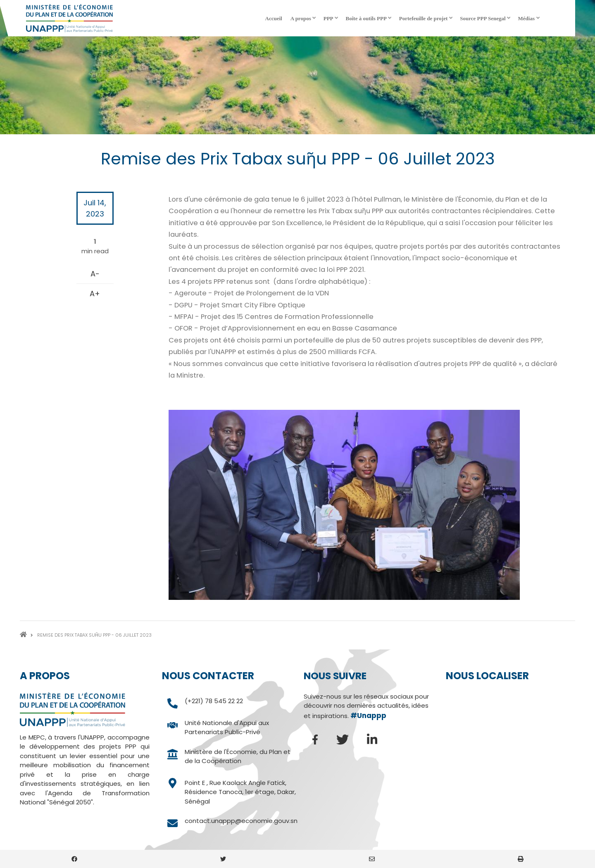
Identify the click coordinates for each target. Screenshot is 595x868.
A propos (304, 21)
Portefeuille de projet (426, 21)
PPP (332, 21)
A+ (95, 294)
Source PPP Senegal (486, 21)
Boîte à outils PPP (369, 21)
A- (95, 274)
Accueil (274, 18)
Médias (530, 21)
